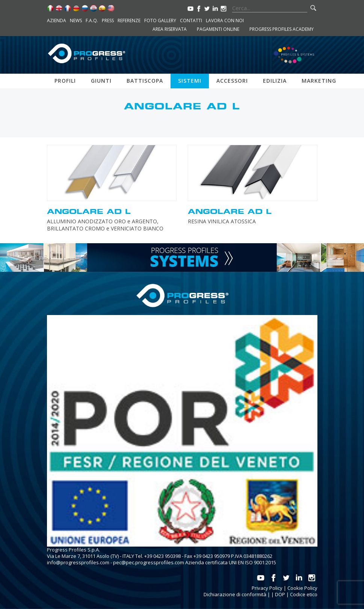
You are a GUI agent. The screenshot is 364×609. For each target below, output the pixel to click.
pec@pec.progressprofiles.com (149, 562)
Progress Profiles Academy (282, 29)
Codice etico (304, 594)
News (76, 20)
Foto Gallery (160, 20)
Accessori (232, 81)
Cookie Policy (302, 588)
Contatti (191, 20)
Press (108, 20)
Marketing (319, 81)
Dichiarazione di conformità (235, 594)
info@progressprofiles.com (78, 562)
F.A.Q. (92, 20)
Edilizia (275, 81)
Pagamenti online (218, 29)
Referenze (129, 20)
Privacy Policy (267, 588)
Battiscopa (145, 81)
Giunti (101, 81)
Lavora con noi (225, 20)
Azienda (57, 20)
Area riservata (170, 29)
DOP (280, 594)
